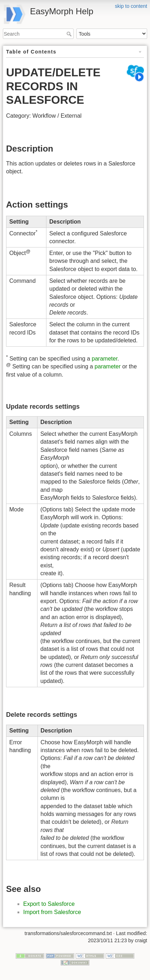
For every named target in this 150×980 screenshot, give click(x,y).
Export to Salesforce (49, 904)
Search (70, 34)
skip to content (131, 6)
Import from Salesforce (52, 912)
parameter (105, 359)
